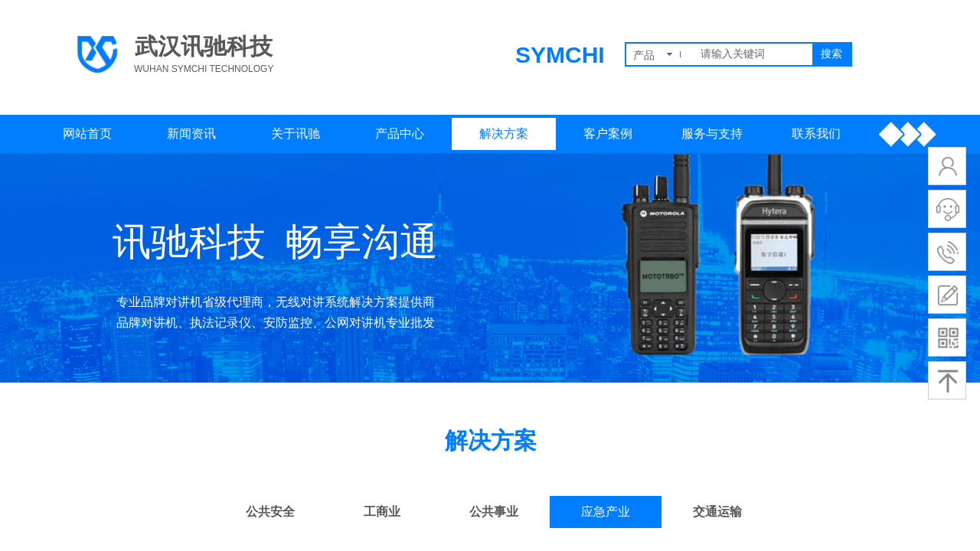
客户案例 (608, 134)
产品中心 (400, 134)
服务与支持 (712, 134)
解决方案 (504, 134)
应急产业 (606, 512)
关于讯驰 (296, 134)
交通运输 (717, 512)
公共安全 (270, 512)
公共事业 (494, 512)
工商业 (382, 512)
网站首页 (87, 134)
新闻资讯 (191, 134)
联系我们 (816, 134)
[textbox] (753, 54)
